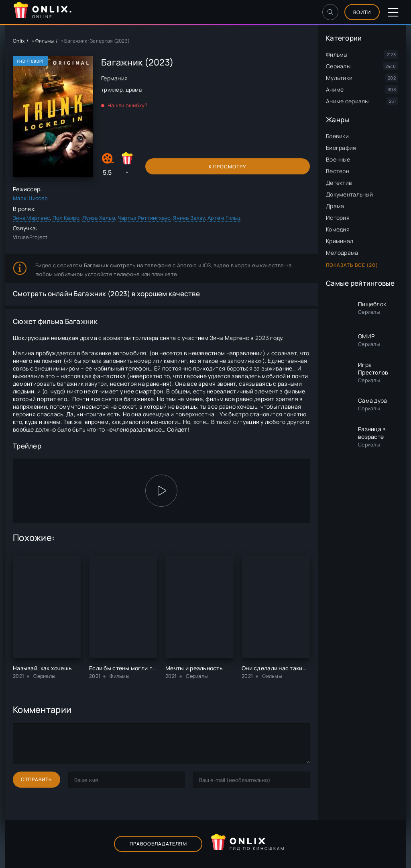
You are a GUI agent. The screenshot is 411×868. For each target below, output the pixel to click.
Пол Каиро (66, 218)
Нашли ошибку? (128, 105)
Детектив (339, 183)
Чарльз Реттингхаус (144, 218)
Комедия (338, 229)
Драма (335, 206)
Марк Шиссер (30, 198)
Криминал (340, 241)
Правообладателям (158, 844)
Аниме (335, 89)
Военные (338, 159)
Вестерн (338, 171)
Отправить (37, 779)
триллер (112, 90)
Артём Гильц (224, 218)
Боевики (337, 136)
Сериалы (338, 66)
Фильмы (337, 54)
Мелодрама (342, 253)
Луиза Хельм (99, 218)
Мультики (339, 78)
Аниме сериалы (347, 101)
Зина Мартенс (31, 218)
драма (134, 90)
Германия (114, 78)
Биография (341, 148)
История (338, 218)
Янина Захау (189, 218)
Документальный (349, 194)
